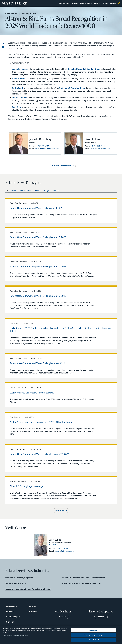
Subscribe (101, 617)
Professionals (64, 3)
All (6, 191)
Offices (105, 3)
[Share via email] (3, 47)
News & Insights (86, 3)
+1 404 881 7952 (98, 146)
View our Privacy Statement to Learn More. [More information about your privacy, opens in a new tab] (16, 636)
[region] (61, 635)
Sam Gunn (17, 107)
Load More (60, 511)
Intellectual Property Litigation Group (83, 69)
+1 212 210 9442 (62, 549)
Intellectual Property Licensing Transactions (82, 583)
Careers (113, 3)
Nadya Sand (17, 88)
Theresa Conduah (20, 98)
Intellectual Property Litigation (19, 578)
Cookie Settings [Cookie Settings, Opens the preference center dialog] (93, 630)
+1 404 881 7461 (42, 146)
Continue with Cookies (93, 640)
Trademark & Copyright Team (72, 88)
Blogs (47, 191)
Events (38, 191)
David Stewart (18, 79)
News (14, 191)
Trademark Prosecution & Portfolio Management (83, 578)
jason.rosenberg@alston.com (47, 149)
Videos (56, 191)
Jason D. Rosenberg (40, 139)
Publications (25, 191)
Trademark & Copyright (16, 583)
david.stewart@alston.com (101, 149)
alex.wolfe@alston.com (64, 551)
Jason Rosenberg (20, 69)
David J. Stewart (94, 139)
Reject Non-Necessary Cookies (93, 635)
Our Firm (97, 3)
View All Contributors (62, 166)
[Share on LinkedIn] (3, 43)
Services (75, 3)
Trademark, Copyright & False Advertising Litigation (28, 589)
